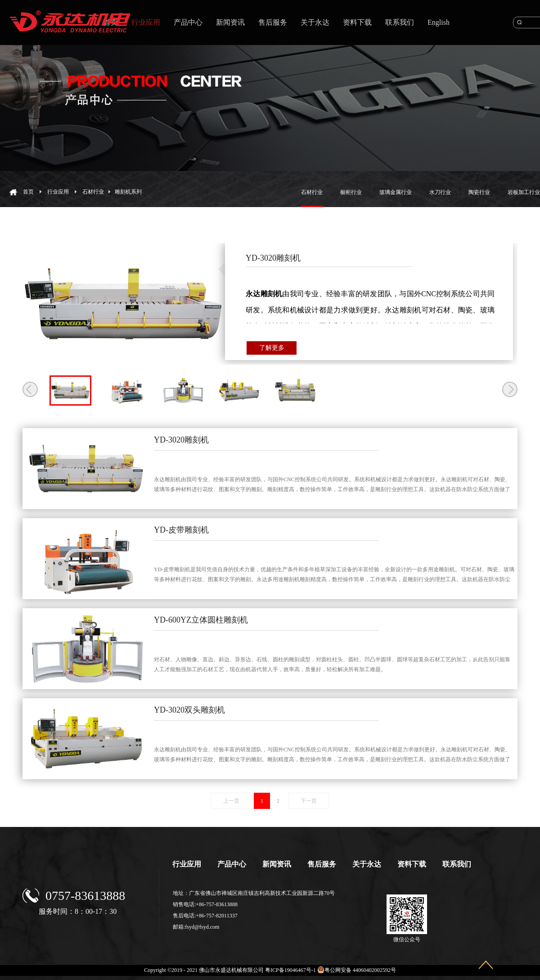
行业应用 (58, 192)
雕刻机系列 (128, 192)
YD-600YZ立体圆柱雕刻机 (201, 620)
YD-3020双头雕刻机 (189, 710)
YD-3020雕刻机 (181, 440)
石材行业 (93, 192)
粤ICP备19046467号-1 (290, 970)
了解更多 (272, 348)
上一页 (231, 801)
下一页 (309, 801)
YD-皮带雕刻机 (181, 530)
